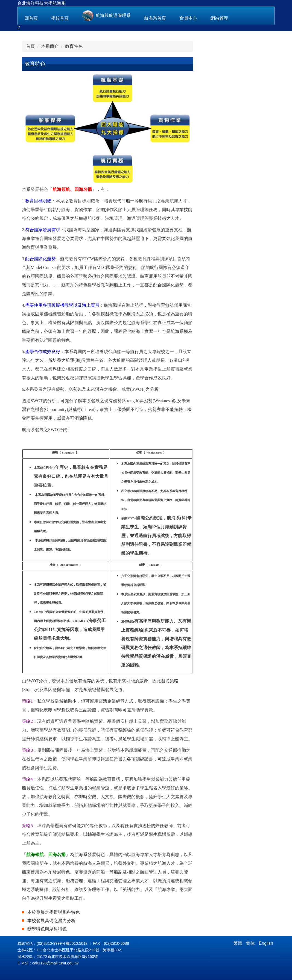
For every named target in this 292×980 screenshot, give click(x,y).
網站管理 (219, 18)
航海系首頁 (155, 18)
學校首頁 (60, 18)
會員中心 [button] (188, 18)
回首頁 (31, 18)
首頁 (30, 46)
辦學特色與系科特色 (47, 929)
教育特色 (74, 46)
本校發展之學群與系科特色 (54, 912)
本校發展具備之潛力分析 (51, 921)
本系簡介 (50, 46)
